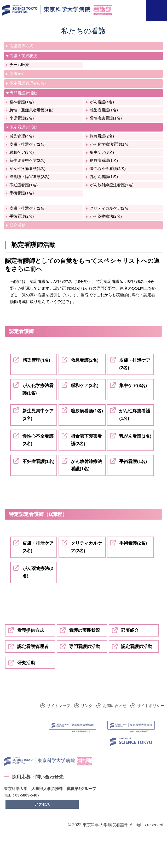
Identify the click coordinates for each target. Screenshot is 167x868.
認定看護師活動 (23, 127)
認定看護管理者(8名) (28, 83)
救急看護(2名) (102, 136)
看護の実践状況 (23, 56)
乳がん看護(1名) (104, 177)
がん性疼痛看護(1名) (27, 168)
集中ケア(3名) (102, 152)
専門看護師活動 (23, 93)
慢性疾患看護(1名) (106, 118)
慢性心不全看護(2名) (108, 168)
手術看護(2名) (22, 216)
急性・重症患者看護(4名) (31, 110)
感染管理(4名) (22, 136)
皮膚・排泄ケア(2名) (27, 144)
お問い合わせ (115, 714)
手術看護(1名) (22, 193)
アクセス (42, 813)
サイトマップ (59, 714)
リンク (87, 714)
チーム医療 (19, 65)
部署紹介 (18, 73)
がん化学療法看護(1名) (110, 144)
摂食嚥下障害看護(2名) (29, 177)
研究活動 (18, 225)
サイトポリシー (151, 714)
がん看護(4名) (102, 102)
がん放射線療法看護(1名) (112, 185)
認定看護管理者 (33, 647)
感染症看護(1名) (104, 110)
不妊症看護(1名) (24, 185)
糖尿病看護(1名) (104, 160)
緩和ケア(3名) (22, 152)
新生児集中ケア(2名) (27, 160)
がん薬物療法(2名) (106, 216)
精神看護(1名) (22, 102)
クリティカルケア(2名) (110, 208)
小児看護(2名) (22, 118)
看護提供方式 (21, 46)
